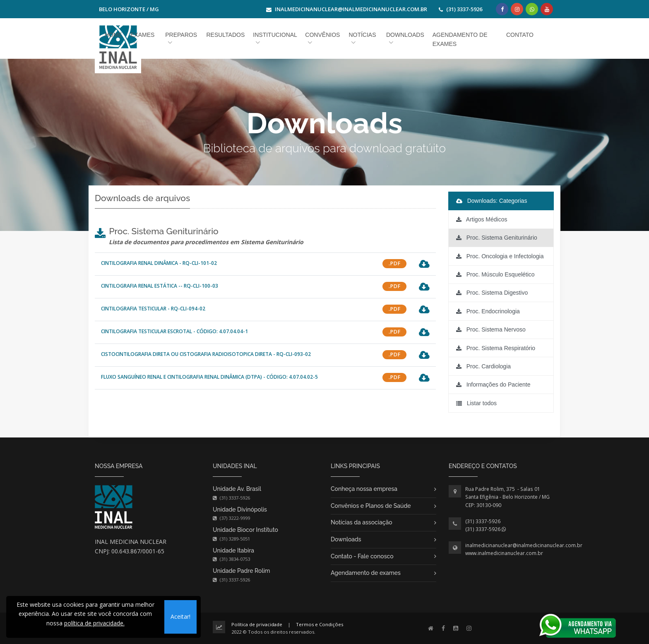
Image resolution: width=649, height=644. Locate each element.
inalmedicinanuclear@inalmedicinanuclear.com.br (524, 545)
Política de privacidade (257, 624)
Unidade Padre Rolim (242, 571)
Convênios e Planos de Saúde (371, 506)
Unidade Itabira (233, 550)
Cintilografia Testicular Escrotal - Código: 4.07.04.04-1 (174, 331)
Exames (142, 35)
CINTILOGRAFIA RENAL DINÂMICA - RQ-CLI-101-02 (159, 263)
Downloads (346, 539)
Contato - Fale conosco (362, 556)
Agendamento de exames (366, 573)
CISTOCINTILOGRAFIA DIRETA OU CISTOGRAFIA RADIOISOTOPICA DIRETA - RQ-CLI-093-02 (206, 354)
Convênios (322, 35)
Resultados (225, 35)
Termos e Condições (320, 624)
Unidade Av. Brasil (237, 489)
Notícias (362, 35)
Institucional (275, 35)
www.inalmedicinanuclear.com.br (504, 553)
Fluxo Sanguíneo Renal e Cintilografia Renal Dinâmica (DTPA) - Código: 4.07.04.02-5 (209, 377)
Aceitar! (180, 616)
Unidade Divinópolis (240, 509)
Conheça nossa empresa (364, 489)
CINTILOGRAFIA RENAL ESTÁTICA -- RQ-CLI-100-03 (160, 286)
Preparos (181, 35)
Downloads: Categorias (492, 201)
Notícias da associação (362, 522)
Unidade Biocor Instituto (245, 530)
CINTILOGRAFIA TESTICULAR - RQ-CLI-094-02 (153, 309)
